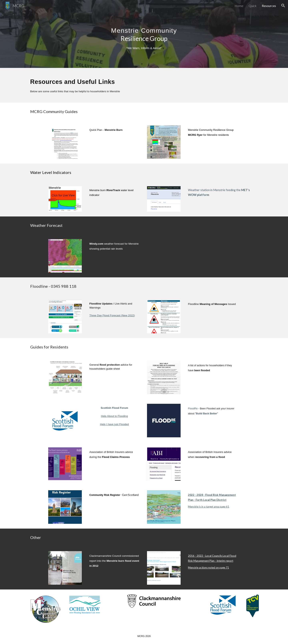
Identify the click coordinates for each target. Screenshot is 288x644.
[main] (144, 34)
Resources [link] (269, 6)
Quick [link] (253, 6)
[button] (283, 6)
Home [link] (239, 6)
